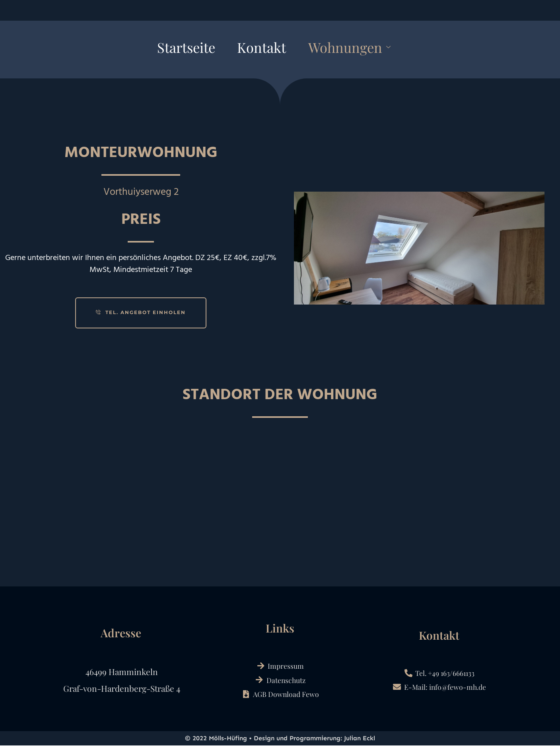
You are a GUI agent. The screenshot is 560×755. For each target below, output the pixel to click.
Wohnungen (368, 49)
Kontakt (260, 49)
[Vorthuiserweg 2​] (280, 511)
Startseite (164, 49)
